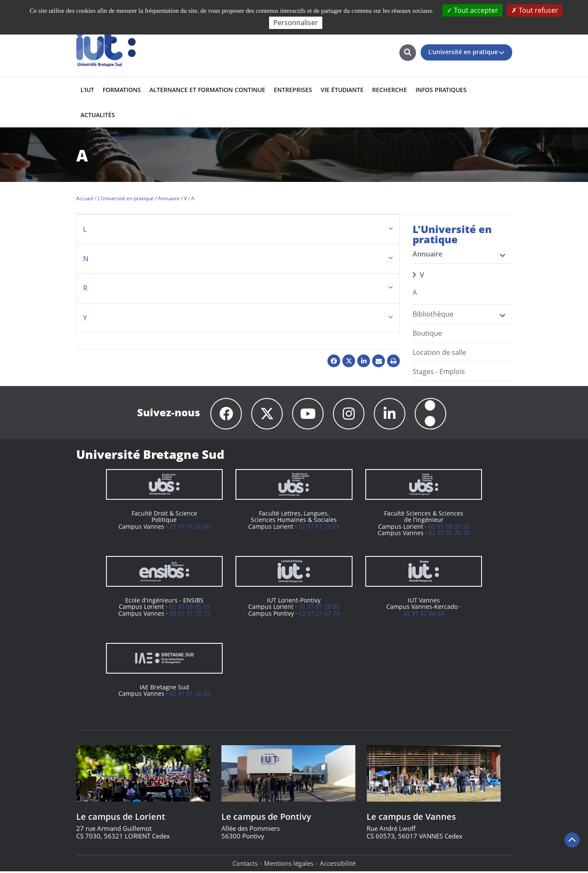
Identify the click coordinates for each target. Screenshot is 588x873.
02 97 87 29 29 (319, 528)
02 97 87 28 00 (319, 608)
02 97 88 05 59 (189, 608)
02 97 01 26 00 (190, 528)
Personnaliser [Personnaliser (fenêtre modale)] (296, 23)
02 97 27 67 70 (319, 615)
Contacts (245, 864)
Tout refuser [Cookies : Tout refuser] (535, 10)
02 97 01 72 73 (190, 615)
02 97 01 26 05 (190, 695)
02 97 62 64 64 (424, 615)
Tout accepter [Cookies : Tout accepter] (472, 10)
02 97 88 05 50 (449, 528)
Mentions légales (289, 864)
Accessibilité (338, 864)
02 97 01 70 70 (449, 534)
